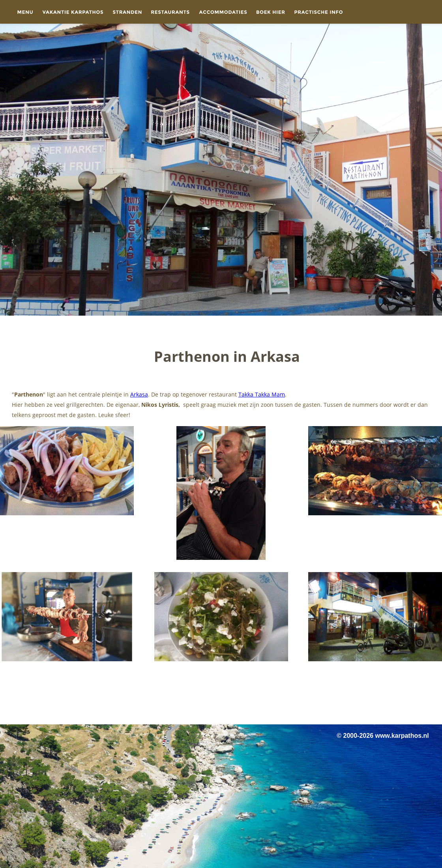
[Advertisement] (221, 694)
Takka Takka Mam (262, 394)
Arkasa (139, 394)
